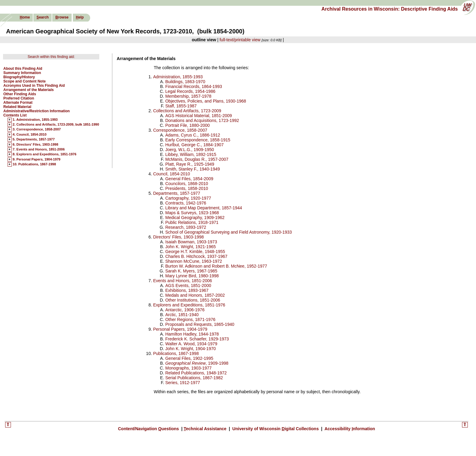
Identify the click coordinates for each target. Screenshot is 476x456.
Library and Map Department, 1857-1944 (204, 208)
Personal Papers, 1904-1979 (180, 329)
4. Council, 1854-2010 (30, 135)
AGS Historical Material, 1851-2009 (198, 116)
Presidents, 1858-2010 (187, 188)
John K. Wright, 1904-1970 (190, 349)
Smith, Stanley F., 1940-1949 (192, 169)
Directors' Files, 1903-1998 (178, 237)
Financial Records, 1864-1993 (194, 86)
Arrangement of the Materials (29, 90)
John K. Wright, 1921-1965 (190, 247)
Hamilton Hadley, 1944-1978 (192, 334)
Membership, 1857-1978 (188, 96)
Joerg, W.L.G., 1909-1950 (189, 150)
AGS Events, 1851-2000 (188, 285)
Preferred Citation (19, 98)
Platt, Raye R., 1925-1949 (190, 164)
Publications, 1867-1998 (176, 353)
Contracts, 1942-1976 (186, 203)
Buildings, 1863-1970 (185, 82)
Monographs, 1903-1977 (188, 368)
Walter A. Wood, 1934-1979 (191, 344)
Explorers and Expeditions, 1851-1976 (189, 305)
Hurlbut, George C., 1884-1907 (194, 145)
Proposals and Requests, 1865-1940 (200, 324)
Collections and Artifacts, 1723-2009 (187, 111)
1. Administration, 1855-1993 (35, 120)
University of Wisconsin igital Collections (275, 429)
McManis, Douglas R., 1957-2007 (197, 159)
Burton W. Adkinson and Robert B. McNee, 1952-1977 (216, 266)
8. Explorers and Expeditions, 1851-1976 (45, 154)
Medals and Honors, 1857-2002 (195, 295)
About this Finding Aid (23, 69)
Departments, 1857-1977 (177, 193)
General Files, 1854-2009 (189, 179)
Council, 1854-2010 (171, 174)
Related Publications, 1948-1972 (196, 373)
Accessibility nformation (349, 429)
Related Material (17, 107)
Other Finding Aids (20, 94)
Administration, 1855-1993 (178, 77)
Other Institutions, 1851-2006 (193, 300)
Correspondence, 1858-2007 (180, 130)
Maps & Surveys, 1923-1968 (192, 213)
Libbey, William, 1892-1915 (191, 154)
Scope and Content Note (24, 81)
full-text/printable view (240, 40)
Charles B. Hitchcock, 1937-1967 (196, 256)
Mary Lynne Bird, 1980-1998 (192, 276)
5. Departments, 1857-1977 (34, 140)
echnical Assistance (206, 429)
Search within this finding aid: (51, 57)
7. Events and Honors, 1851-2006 (39, 150)
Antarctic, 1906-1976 (185, 310)
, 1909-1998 (197, 363)
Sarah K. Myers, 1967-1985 (191, 271)
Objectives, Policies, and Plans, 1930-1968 (206, 101)
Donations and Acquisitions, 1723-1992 (202, 120)
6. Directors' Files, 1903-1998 (36, 145)
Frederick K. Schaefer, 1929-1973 (197, 339)
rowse (62, 17)
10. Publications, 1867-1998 (34, 164)
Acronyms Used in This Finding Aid (34, 86)
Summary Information (22, 73)
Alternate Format (18, 103)
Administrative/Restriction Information (37, 111)
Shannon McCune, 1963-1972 (194, 261)
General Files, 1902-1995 (189, 358)
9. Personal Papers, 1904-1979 (37, 160)
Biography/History (19, 77)
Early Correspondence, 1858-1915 (198, 140)
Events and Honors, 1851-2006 (182, 281)
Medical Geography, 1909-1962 (195, 218)
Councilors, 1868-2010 (187, 184)
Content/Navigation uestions (149, 429)
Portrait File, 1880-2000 (187, 125)
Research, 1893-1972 (186, 227)
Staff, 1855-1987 (181, 106)
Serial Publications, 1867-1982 (194, 378)
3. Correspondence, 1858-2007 (37, 130)
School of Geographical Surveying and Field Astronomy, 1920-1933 (228, 232)
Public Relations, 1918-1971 (192, 222)
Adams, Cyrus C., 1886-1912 (193, 135)
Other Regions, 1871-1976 (190, 319)
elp (80, 17)
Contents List (15, 115)
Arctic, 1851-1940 (182, 315)
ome (25, 17)
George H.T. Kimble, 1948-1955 (195, 252)
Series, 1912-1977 (182, 383)
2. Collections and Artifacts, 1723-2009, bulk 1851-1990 (56, 125)
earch (42, 17)
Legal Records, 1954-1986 (190, 91)
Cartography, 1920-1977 (188, 198)
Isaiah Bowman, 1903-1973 (191, 242)
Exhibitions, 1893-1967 (187, 290)
